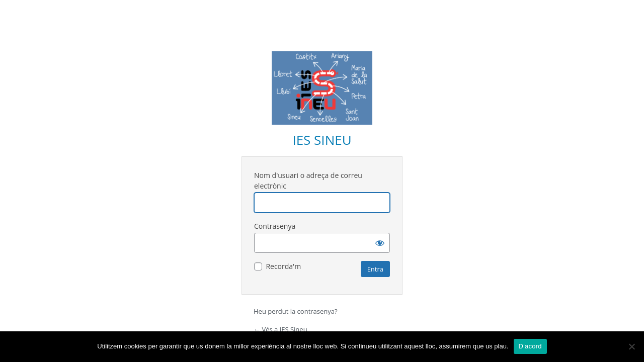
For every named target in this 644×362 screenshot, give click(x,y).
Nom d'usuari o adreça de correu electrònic (308, 180)
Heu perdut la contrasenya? (296, 311)
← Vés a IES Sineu (280, 329)
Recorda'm (283, 266)
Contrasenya (275, 226)
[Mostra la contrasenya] (380, 243)
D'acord (530, 346)
